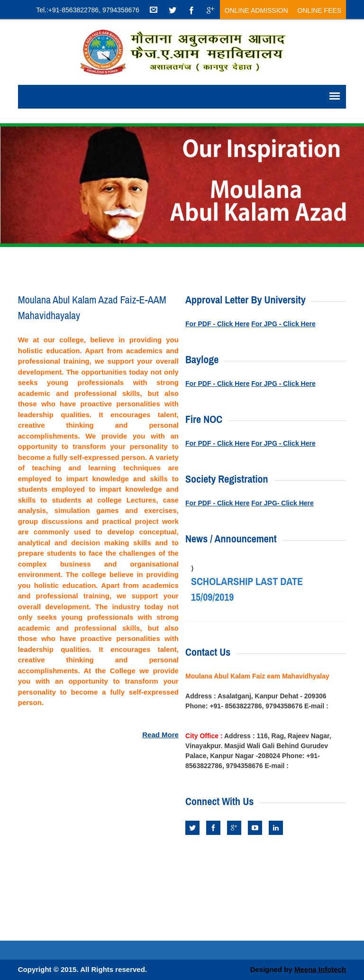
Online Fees (320, 10)
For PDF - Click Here (217, 324)
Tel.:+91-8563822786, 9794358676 (88, 10)
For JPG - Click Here (283, 324)
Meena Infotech (320, 969)
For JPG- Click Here (282, 503)
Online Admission (256, 10)
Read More (160, 735)
